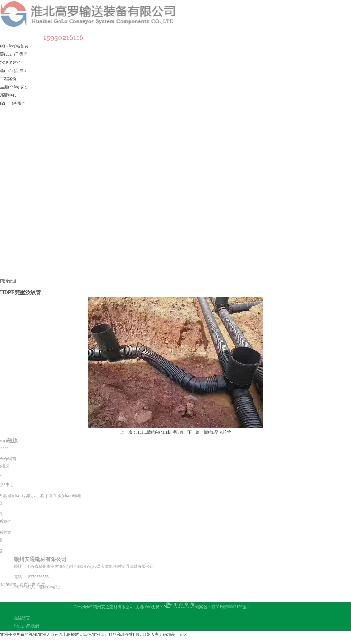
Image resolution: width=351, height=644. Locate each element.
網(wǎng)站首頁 (14, 46)
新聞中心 (8, 95)
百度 (41, 574)
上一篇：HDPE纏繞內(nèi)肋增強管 (152, 432)
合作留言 (8, 459)
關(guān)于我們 (14, 54)
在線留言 (32, 618)
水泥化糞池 (10, 62)
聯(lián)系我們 (13, 103)
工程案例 (8, 79)
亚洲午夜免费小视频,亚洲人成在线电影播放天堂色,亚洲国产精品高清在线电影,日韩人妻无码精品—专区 (94, 634)
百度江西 (28, 574)
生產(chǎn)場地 (14, 87)
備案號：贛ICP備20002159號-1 (213, 607)
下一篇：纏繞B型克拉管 (209, 432)
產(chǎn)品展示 (14, 71)
